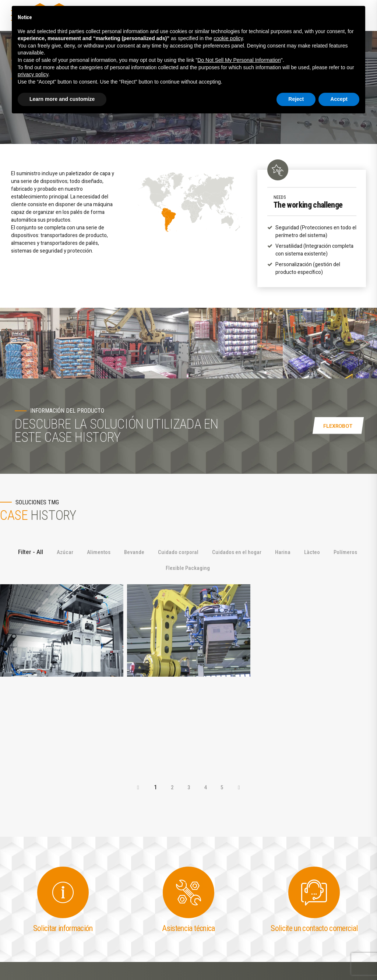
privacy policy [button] (33, 74)
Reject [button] (296, 99)
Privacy (290, 859)
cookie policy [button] (228, 38)
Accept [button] (339, 99)
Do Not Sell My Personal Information (239, 60)
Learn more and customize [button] (62, 99)
